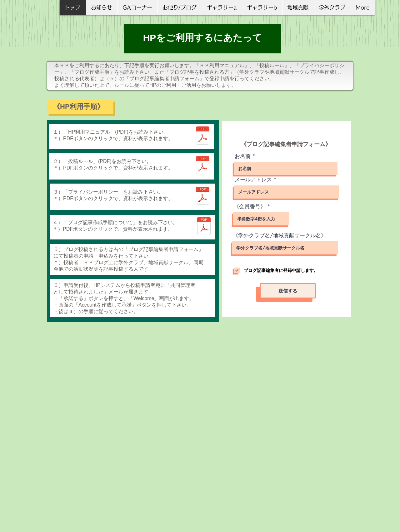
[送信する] (288, 291)
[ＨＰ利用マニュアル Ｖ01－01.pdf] (203, 136)
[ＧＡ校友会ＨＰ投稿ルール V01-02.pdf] (203, 166)
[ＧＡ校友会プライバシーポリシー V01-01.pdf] (203, 197)
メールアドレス (253, 180)
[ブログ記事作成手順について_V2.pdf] (204, 227)
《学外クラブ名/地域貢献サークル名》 (280, 236)
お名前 (243, 156)
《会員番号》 (250, 207)
